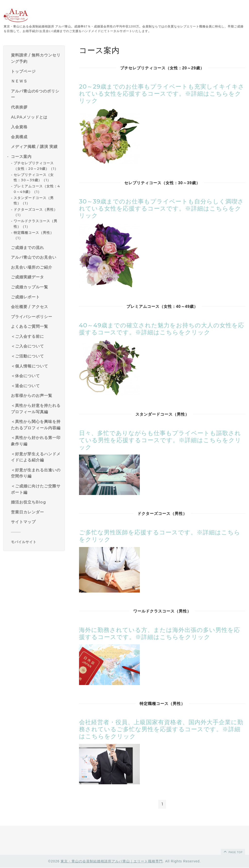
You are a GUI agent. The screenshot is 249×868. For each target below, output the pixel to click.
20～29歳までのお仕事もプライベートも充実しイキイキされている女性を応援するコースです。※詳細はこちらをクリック (162, 94)
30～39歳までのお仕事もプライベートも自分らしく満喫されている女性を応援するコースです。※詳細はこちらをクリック (161, 208)
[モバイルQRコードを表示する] (36, 542)
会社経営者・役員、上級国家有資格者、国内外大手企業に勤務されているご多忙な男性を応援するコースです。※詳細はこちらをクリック (161, 729)
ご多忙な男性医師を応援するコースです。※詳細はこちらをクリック (160, 536)
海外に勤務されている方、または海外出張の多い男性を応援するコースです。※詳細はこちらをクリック (160, 633)
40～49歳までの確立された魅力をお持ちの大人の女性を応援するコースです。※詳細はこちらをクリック (162, 329)
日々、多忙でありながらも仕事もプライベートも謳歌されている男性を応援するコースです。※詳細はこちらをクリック (160, 440)
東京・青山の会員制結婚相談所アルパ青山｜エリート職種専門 (112, 861)
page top (233, 852)
